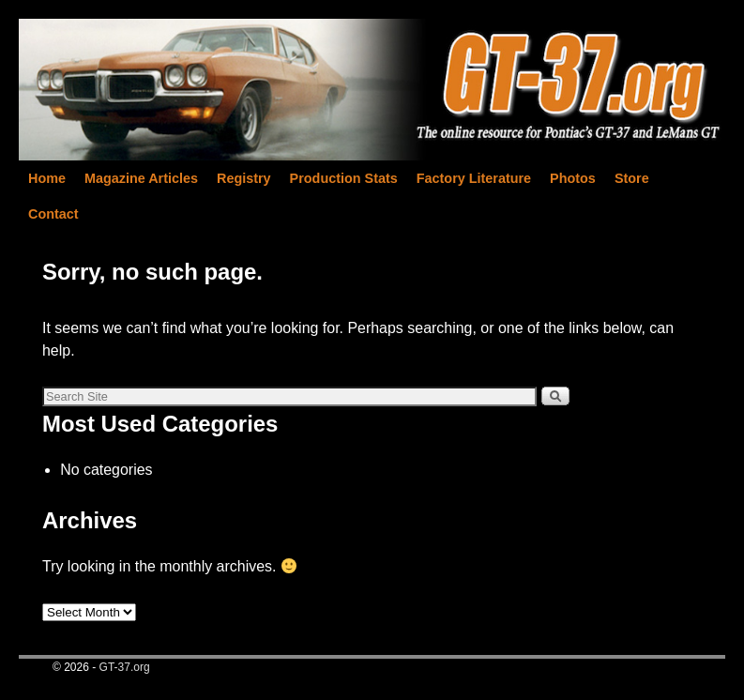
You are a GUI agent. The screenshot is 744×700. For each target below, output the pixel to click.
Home (47, 178)
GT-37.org (125, 667)
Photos (573, 178)
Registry (244, 178)
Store (632, 178)
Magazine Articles (141, 178)
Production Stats (344, 178)
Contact (53, 214)
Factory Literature (474, 178)
